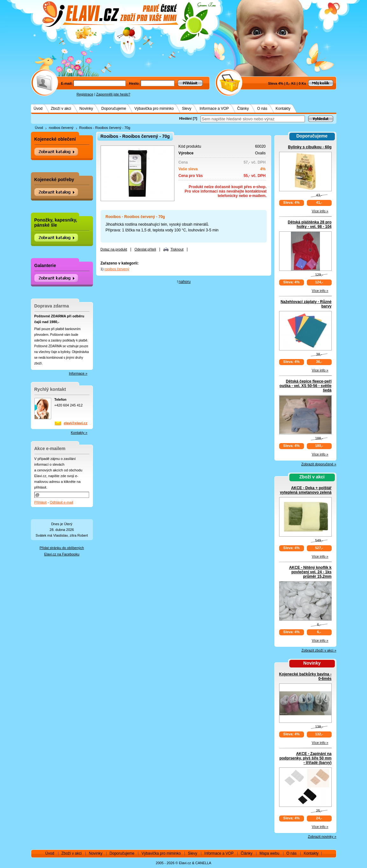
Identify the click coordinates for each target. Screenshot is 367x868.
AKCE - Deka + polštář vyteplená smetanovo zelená (306, 490)
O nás (262, 109)
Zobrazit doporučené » (319, 464)
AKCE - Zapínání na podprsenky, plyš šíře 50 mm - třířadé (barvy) (306, 758)
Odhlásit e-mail (61, 502)
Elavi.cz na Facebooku (62, 554)
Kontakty (283, 109)
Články (243, 109)
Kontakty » (79, 433)
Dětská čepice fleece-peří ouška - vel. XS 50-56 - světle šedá (305, 386)
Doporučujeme (114, 109)
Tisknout (177, 249)
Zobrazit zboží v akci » (319, 650)
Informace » (78, 373)
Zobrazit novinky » (322, 836)
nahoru (184, 282)
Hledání (186, 118)
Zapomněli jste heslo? (113, 94)
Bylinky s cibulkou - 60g (310, 147)
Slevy (187, 109)
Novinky (86, 109)
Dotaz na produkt (114, 249)
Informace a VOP (214, 109)
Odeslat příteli (145, 249)
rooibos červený (61, 128)
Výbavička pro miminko (154, 109)
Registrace (85, 94)
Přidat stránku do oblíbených (62, 548)
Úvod (38, 109)
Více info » (320, 211)
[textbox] (253, 119)
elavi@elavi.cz (75, 423)
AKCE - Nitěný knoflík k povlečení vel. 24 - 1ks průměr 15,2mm (310, 572)
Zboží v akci (61, 109)
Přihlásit (41, 502)
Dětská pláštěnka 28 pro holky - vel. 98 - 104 (310, 224)
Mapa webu (269, 853)
